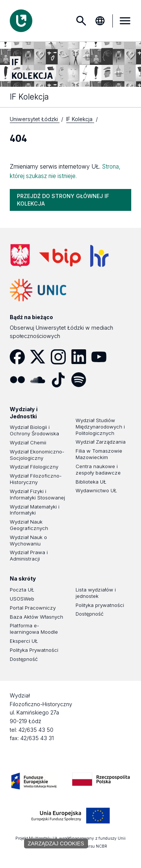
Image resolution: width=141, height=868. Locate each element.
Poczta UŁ (22, 590)
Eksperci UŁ (24, 641)
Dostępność (24, 659)
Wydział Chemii (28, 443)
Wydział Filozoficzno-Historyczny (36, 479)
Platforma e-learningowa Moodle (34, 629)
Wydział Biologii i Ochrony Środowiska (34, 431)
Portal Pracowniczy (33, 608)
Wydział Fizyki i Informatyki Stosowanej (37, 495)
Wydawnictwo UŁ (96, 491)
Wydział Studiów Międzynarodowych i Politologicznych (100, 427)
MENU (125, 21)
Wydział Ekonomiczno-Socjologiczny (37, 455)
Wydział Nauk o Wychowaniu (28, 541)
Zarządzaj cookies (56, 843)
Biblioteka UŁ (91, 482)
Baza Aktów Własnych (36, 617)
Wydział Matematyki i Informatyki (35, 510)
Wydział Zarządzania (101, 442)
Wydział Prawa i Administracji (29, 556)
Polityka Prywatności (34, 650)
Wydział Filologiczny (34, 467)
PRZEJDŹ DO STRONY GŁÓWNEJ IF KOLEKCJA (63, 200)
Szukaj (81, 21)
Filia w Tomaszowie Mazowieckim (99, 454)
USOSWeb (22, 599)
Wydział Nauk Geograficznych (29, 525)
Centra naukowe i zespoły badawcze (98, 470)
